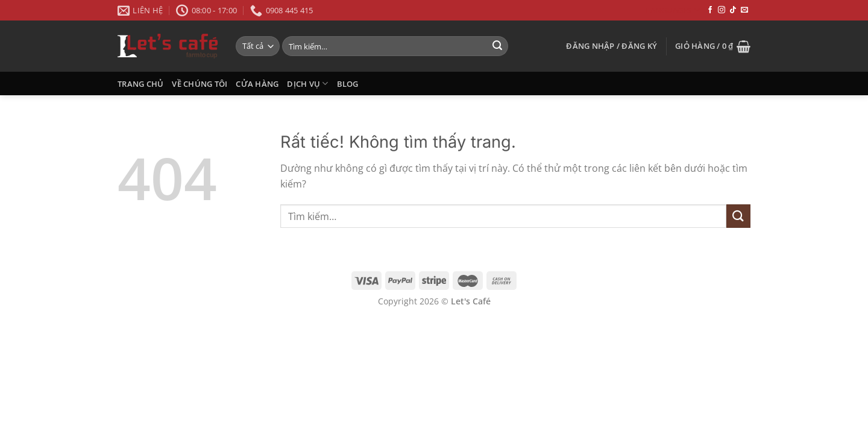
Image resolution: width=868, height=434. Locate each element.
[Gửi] (497, 46)
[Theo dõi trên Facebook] (710, 10)
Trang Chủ (140, 84)
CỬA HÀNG (257, 84)
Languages (673, 10)
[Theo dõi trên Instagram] (722, 10)
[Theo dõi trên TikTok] (733, 10)
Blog (348, 84)
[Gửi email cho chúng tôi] (744, 10)
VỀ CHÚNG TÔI (200, 84)
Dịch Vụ (307, 83)
